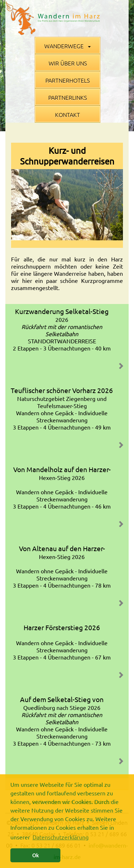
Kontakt (68, 114)
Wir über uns (68, 63)
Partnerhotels (68, 80)
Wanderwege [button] (68, 46)
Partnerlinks (68, 97)
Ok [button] (35, 855)
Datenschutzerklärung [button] (61, 837)
